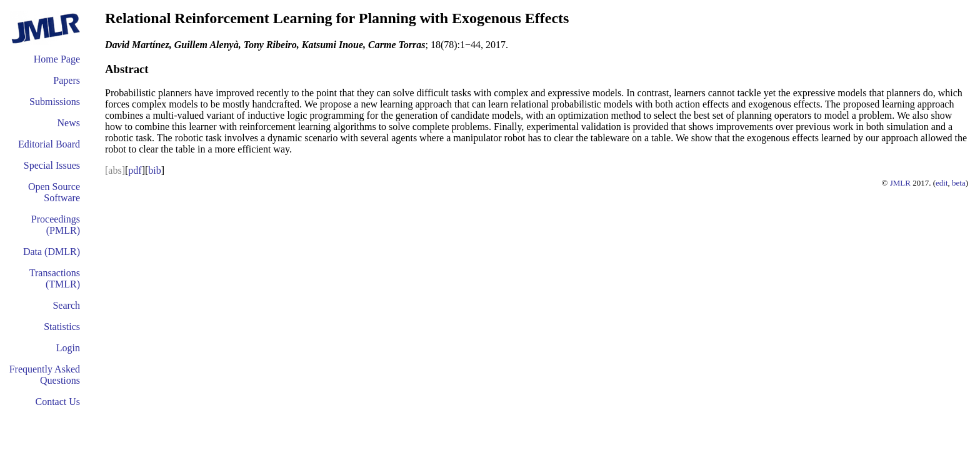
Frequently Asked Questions (45, 375)
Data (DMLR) (52, 252)
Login (68, 348)
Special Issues (52, 165)
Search (66, 305)
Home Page (57, 59)
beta (959, 183)
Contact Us (57, 402)
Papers (67, 80)
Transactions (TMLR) (55, 278)
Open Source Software (54, 192)
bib (154, 170)
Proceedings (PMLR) (56, 225)
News (69, 123)
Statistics (62, 327)
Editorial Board (49, 144)
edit (942, 183)
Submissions (55, 102)
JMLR (900, 183)
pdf (135, 170)
